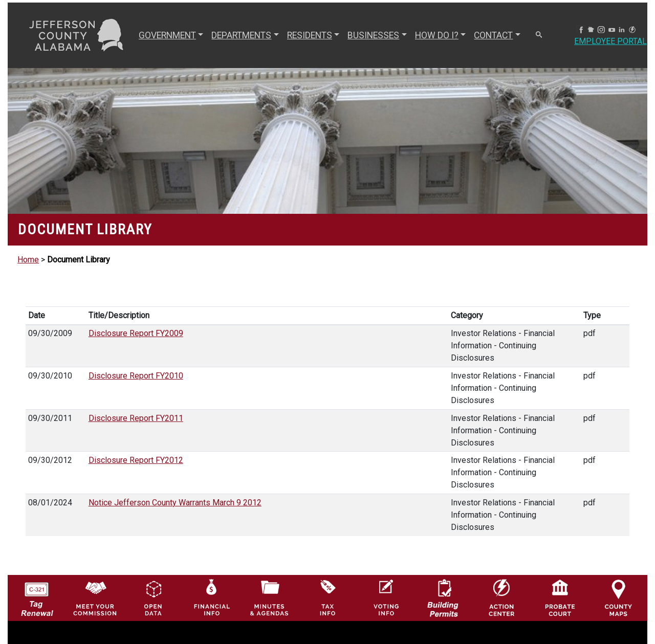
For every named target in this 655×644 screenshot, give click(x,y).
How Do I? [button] (437, 35)
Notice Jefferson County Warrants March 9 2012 (175, 503)
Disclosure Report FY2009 (136, 333)
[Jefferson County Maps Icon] (618, 597)
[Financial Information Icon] (211, 597)
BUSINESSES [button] (373, 35)
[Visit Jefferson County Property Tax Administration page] (328, 597)
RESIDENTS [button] (310, 35)
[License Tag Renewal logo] (37, 595)
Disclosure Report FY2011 (136, 418)
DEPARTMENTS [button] (241, 35)
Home (28, 260)
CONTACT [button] (493, 35)
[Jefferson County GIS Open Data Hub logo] (153, 597)
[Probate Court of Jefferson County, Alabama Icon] (560, 597)
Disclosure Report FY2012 (136, 460)
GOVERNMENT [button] (167, 35)
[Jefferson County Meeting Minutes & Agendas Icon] (269, 597)
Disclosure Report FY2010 (136, 376)
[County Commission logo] (95, 597)
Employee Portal (610, 41)
